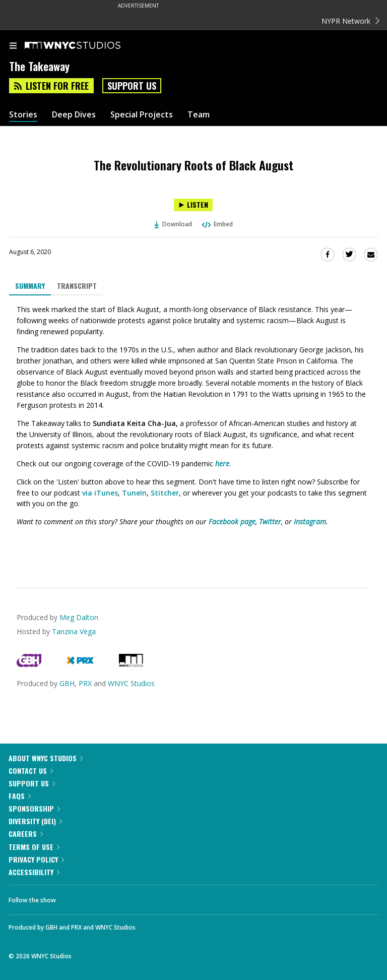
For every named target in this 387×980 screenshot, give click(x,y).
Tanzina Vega (74, 631)
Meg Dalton (79, 617)
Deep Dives (74, 115)
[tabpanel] (193, 434)
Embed (217, 224)
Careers (26, 834)
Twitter (270, 522)
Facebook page (232, 522)
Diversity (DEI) (35, 821)
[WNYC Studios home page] (85, 46)
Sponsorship (34, 808)
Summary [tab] (30, 286)
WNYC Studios (131, 683)
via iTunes (100, 493)
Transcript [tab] (77, 286)
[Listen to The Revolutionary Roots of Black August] (193, 205)
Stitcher (165, 493)
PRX (85, 683)
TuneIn (134, 493)
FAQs (20, 796)
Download (173, 224)
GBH (67, 683)
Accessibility (34, 872)
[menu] (13, 46)
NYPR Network (350, 21)
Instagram (310, 522)
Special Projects (142, 115)
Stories (23, 115)
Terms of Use (34, 847)
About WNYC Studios (46, 758)
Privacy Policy (36, 859)
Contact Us (31, 771)
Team (199, 115)
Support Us (132, 86)
